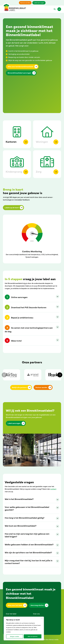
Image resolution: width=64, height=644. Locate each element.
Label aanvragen (39, 3)
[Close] (42, 618)
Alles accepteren (33, 636)
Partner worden (25, 3)
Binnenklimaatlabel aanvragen (19, 73)
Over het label (11, 614)
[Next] (60, 375)
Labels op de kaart (12, 207)
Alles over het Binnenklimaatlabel (21, 66)
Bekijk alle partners (19, 387)
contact (53, 489)
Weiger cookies (15, 636)
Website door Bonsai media (49, 639)
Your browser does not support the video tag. (32, 98)
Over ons (36, 614)
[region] (24, 628)
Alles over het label (15, 605)
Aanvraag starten (37, 605)
